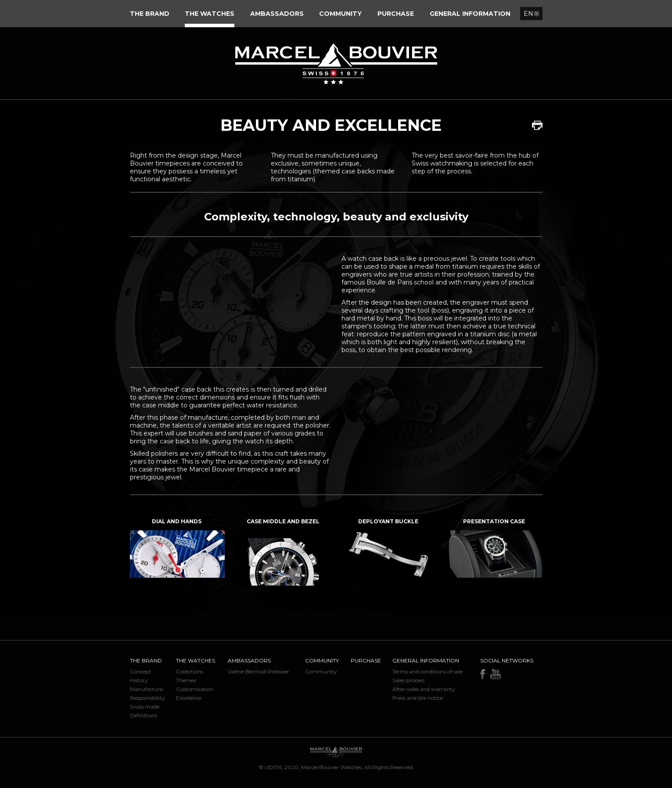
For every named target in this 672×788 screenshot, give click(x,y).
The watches (196, 660)
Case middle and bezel (283, 521)
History (139, 680)
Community (322, 660)
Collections (190, 671)
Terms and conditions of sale (428, 671)
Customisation (195, 689)
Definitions (144, 715)
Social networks (507, 660)
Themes (186, 680)
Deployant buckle (388, 521)
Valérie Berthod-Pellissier (259, 671)
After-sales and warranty (424, 689)
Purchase (366, 660)
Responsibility (147, 698)
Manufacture (146, 689)
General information (426, 660)
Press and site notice (418, 698)
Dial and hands (177, 521)
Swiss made (145, 707)
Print (537, 125)
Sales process (408, 680)
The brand (146, 660)
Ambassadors (249, 660)
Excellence (189, 698)
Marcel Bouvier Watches (331, 767)
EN (528, 14)
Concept (141, 671)
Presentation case (494, 521)
